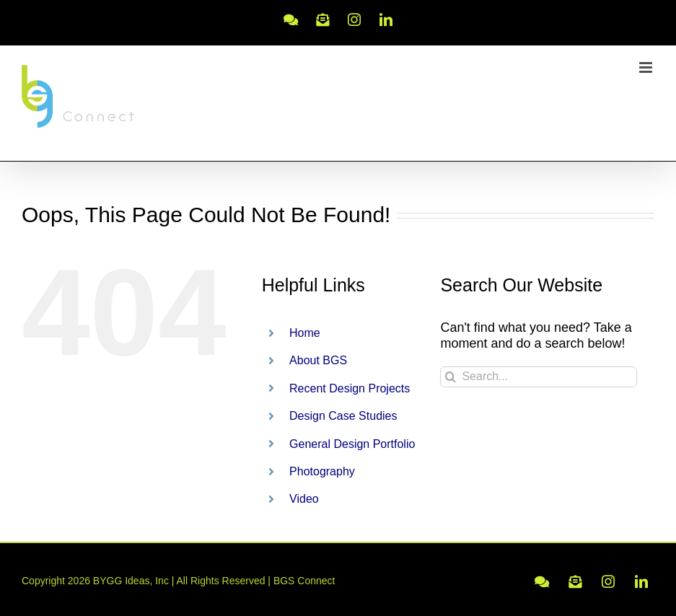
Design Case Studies (343, 416)
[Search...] (538, 377)
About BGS (318, 360)
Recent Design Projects (350, 388)
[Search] (451, 377)
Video (304, 499)
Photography (322, 471)
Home (305, 333)
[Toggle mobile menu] (647, 67)
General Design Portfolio (352, 444)
